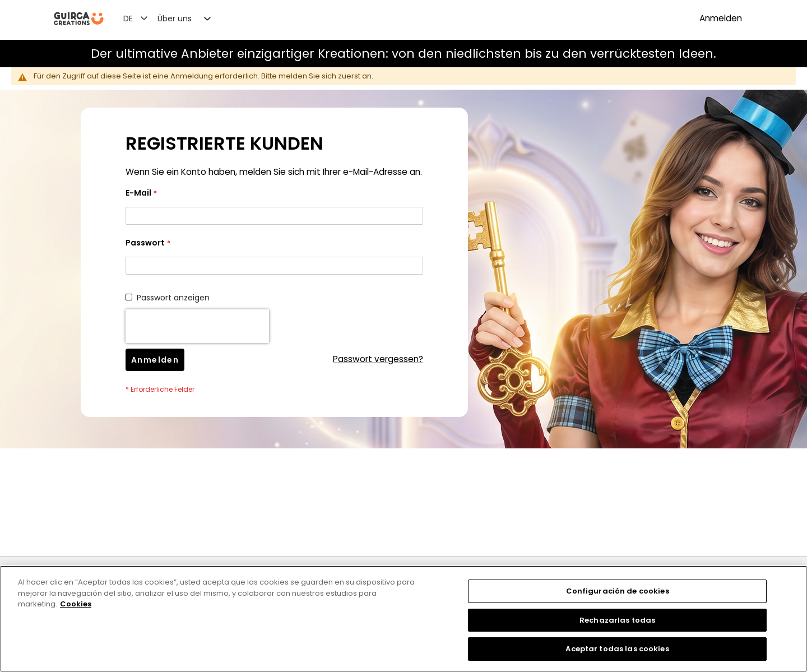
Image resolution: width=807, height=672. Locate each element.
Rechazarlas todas (617, 620)
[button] (142, 18)
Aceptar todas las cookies (617, 649)
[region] (403, 619)
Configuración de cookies (618, 591)
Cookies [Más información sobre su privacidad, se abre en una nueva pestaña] (76, 604)
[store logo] (79, 19)
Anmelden (721, 18)
